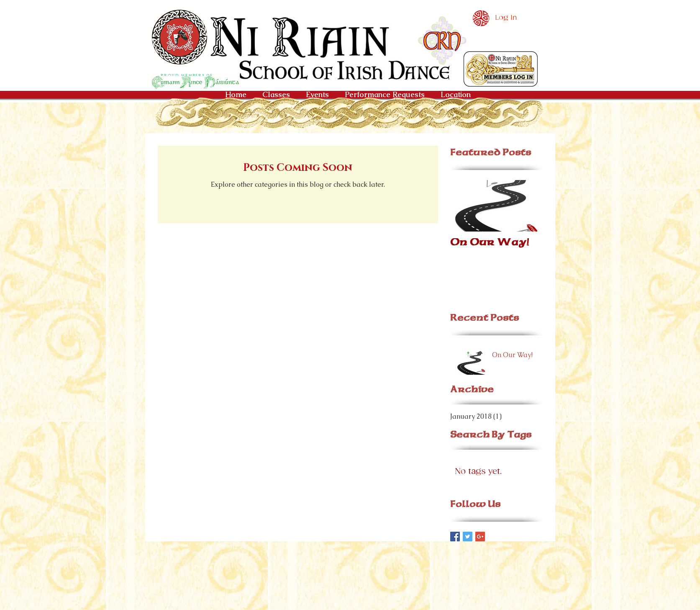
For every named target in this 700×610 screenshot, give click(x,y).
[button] (501, 69)
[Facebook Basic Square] (455, 537)
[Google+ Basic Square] (480, 537)
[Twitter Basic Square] (468, 537)
